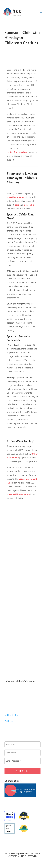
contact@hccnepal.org (19, 494)
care (17, 205)
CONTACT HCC (11, 715)
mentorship (29, 205)
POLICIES (9, 721)
